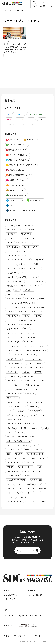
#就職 (8, 454)
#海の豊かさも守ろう (14, 359)
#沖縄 (45, 428)
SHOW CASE (19, 114)
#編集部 (28, 225)
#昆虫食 (34, 445)
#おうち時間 (11, 497)
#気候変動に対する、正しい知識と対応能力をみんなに (25, 402)
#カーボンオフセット (14, 350)
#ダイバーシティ (12, 372)
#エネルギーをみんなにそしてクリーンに (20, 424)
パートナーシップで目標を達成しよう (21, 210)
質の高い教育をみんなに (16, 150)
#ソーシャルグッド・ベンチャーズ (18, 260)
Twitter (8, 615)
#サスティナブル (31, 273)
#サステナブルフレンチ (36, 415)
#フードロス (18, 355)
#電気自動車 (11, 428)
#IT (8, 355)
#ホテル (9, 337)
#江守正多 (38, 372)
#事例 (17, 290)
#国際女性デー (31, 463)
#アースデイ (31, 355)
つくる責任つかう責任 (15, 190)
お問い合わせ (9, 599)
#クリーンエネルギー (39, 458)
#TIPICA (37, 493)
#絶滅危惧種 (11, 286)
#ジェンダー (36, 312)
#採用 (8, 484)
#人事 (28, 493)
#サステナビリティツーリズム (17, 445)
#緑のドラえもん (12, 247)
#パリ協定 (10, 243)
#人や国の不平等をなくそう (16, 363)
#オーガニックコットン (32, 471)
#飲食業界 (26, 316)
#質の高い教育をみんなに (15, 406)
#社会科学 (35, 264)
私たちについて (10, 595)
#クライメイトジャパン (14, 394)
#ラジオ (9, 450)
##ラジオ (10, 411)
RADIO (9, 119)
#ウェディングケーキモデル (26, 337)
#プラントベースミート (14, 381)
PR (8, 114)
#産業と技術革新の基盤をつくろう (18, 441)
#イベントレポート (13, 376)
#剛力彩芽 (10, 415)
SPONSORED (26, 124)
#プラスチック (22, 312)
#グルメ (31, 432)
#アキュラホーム (30, 342)
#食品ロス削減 (26, 234)
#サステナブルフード (14, 463)
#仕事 (39, 467)
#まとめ (9, 312)
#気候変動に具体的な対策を (16, 480)
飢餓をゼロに (30, 140)
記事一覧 (31, 590)
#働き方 (21, 415)
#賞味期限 (23, 497)
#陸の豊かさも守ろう (14, 273)
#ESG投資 (10, 277)
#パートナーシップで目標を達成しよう (20, 303)
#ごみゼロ (19, 454)
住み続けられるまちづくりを (18, 185)
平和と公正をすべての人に (17, 205)
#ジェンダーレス (33, 238)
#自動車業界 (33, 406)
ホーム (6, 590)
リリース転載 (11, 124)
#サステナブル (11, 268)
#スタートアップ (12, 316)
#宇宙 (19, 450)
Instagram (21, 615)
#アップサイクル (12, 385)
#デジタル (34, 333)
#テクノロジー (35, 277)
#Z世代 (41, 299)
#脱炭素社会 (28, 376)
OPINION (20, 119)
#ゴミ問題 (37, 286)
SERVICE (42, 119)
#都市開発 (23, 428)
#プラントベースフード (14, 346)
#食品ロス (26, 372)
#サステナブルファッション (31, 268)
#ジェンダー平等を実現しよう (17, 389)
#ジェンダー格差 (36, 480)
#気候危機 (31, 394)
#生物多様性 (39, 260)
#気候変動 (38, 316)
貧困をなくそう (13, 140)
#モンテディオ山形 (13, 476)
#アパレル (31, 299)
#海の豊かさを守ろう (14, 419)
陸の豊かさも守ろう (35, 200)
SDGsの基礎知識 (35, 595)
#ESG (8, 290)
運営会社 (37, 636)
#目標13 (9, 493)
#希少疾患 (42, 488)
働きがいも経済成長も (15, 170)
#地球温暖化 (22, 264)
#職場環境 (30, 484)
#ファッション (39, 281)
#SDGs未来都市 (35, 411)
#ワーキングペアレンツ (14, 488)
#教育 (19, 493)
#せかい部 (10, 264)
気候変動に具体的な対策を (17, 195)
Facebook (36, 615)
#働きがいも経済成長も (29, 320)
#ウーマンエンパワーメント (16, 333)
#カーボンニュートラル (34, 359)
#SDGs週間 (22, 277)
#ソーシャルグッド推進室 (36, 381)
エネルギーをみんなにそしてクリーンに (21, 165)
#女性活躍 (21, 411)
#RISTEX (18, 281)
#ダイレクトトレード (25, 467)
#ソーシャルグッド (37, 363)
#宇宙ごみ (10, 467)
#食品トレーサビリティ (31, 247)
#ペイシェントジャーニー (15, 256)
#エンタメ (35, 428)
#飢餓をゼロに (32, 501)
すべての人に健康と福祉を (17, 145)
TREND (31, 119)
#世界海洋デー (29, 290)
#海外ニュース (11, 294)
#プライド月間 (11, 324)
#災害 (28, 281)
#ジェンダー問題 (12, 251)
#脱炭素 (27, 476)
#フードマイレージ (25, 243)
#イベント (10, 225)
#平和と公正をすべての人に (37, 346)
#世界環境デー (11, 234)
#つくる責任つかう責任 (14, 299)
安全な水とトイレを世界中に (18, 160)
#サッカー (31, 488)
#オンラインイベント (33, 450)
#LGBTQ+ (20, 432)
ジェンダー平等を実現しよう (18, 155)
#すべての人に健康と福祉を (16, 307)
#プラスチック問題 (13, 342)
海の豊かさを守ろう (15, 200)
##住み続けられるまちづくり (33, 385)
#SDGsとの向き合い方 (38, 307)
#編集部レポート (12, 398)
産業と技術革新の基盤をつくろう (19, 175)
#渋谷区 (41, 484)
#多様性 (24, 294)
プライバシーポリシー (22, 636)
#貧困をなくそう (27, 324)
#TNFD (27, 329)
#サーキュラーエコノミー (15, 230)
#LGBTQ (9, 432)
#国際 (44, 501)
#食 (19, 225)
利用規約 (7, 636)
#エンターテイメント (39, 389)
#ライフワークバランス (14, 501)
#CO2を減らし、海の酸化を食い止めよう (20, 437)
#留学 (8, 281)
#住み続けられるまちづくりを (36, 350)
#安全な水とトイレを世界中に (17, 458)
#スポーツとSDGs (35, 368)
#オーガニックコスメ (30, 251)
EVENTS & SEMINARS (36, 114)
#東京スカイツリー (13, 329)
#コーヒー (19, 484)
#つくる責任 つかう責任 (35, 454)
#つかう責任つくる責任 (14, 238)
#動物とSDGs (24, 286)
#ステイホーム (34, 230)
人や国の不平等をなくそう (17, 180)
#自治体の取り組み (13, 471)
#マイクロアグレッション (15, 368)
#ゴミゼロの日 (11, 320)
